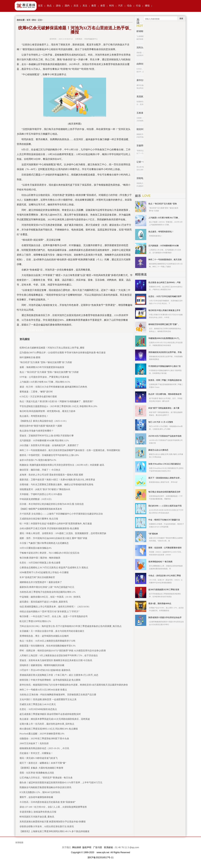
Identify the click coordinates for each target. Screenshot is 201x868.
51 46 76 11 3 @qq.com (127, 847)
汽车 (120, 6)
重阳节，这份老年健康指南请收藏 (36, 797)
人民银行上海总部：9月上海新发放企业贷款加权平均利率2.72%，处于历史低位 (59, 655)
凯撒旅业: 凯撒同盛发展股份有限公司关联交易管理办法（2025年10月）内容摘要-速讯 (62, 465)
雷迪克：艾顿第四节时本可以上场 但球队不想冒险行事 (47, 436)
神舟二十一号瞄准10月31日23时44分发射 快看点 (43, 690)
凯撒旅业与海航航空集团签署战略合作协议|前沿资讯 (45, 787)
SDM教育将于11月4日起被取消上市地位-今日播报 (44, 572)
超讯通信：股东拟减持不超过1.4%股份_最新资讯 (44, 602)
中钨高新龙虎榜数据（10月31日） (36, 499)
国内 (67, 6)
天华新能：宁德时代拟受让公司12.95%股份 (41, 494)
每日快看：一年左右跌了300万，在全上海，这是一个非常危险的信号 (54, 616)
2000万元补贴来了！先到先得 (34, 743)
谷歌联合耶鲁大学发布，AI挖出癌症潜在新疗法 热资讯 (47, 826)
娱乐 (138, 196)
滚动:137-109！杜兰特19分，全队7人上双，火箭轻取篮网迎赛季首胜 (53, 807)
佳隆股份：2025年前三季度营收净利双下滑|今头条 (44, 739)
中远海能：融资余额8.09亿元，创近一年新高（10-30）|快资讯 (50, 597)
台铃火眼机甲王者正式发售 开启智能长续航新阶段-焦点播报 (49, 528)
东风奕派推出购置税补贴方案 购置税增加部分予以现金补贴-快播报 (53, 822)
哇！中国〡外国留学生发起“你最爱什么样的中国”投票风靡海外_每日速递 (56, 524)
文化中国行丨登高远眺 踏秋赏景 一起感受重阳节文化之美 (48, 699)
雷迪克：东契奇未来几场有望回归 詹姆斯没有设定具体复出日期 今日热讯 (56, 660)
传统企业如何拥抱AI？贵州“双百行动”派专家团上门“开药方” (49, 611)
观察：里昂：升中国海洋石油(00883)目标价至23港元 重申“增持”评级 (53, 538)
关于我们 (66, 847)
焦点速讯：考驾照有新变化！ (34, 416)
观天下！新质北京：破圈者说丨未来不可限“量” (43, 763)
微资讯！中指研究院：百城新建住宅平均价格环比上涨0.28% (49, 455)
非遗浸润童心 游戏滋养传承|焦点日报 (38, 812)
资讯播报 (25, 339)
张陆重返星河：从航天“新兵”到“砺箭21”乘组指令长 (45, 489)
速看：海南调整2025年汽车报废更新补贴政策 (42, 367)
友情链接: (20, 842)
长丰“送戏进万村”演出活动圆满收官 (37, 577)
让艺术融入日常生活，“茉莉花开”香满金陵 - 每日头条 (46, 778)
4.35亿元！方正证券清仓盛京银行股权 (38, 397)
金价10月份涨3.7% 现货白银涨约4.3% (38, 460)
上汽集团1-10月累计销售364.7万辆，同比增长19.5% (45, 382)
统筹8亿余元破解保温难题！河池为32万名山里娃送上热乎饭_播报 (52, 348)
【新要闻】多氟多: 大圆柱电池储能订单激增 (41, 768)
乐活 (76, 6)
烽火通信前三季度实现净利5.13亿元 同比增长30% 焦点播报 (49, 729)
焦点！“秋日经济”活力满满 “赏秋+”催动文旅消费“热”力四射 (49, 372)
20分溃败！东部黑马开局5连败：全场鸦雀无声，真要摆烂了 (49, 445)
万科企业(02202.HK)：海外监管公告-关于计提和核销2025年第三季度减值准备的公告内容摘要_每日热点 (71, 626)
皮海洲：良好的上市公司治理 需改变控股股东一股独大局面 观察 (51, 475)
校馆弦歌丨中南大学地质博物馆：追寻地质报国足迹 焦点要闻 (50, 680)
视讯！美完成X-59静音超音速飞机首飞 (39, 758)
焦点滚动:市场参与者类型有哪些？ (37, 431)
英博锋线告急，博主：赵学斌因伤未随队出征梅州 (44, 636)
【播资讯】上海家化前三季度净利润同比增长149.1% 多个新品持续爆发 (55, 831)
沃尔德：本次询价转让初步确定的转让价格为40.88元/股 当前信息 (52, 504)
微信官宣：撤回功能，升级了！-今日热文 (40, 470)
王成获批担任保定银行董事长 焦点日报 (39, 519)
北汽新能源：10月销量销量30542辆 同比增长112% (44, 440)
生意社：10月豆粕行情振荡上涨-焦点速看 (40, 563)
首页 (40, 6)
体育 (103, 6)
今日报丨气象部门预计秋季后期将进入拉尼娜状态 (44, 543)
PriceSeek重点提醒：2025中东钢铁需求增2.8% (42, 734)
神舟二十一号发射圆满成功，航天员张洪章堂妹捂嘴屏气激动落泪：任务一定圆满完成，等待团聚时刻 (70, 450)
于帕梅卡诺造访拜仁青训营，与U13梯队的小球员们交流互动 (49, 553)
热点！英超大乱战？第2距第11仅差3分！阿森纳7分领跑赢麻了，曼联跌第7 (56, 401)
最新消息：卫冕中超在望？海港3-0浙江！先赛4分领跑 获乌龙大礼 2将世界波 (57, 480)
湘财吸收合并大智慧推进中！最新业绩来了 (41, 582)
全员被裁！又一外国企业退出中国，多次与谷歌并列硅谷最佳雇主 (52, 631)
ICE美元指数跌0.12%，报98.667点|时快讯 (40, 792)
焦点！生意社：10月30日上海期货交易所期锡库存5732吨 (47, 641)
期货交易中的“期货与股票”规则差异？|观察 (41, 426)
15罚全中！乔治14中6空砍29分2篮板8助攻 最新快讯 (45, 670)
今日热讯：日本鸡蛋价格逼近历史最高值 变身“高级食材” (48, 802)
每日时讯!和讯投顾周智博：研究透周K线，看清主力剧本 (48, 411)
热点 (49, 6)
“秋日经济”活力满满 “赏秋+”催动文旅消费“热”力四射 (46, 362)
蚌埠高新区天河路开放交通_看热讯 (37, 817)
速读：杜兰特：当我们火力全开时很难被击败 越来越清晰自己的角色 (53, 387)
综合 (129, 6)
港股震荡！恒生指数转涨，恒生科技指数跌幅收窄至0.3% (48, 646)
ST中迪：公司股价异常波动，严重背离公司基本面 (44, 377)
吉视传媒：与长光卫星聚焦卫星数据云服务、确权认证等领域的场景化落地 (56, 484)
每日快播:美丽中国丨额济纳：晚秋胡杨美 (40, 558)
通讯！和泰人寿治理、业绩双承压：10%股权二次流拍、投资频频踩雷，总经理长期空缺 (63, 533)
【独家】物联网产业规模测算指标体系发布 (41, 509)
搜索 (181, 18)
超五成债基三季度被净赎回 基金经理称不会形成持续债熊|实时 (50, 714)
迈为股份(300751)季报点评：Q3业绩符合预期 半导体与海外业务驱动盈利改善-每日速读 (63, 353)
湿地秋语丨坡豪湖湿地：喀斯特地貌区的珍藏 (42, 665)
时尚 (112, 6)
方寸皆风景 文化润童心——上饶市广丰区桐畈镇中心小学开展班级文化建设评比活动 (61, 514)
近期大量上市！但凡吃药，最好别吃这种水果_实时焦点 (47, 724)
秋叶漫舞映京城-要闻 (30, 357)
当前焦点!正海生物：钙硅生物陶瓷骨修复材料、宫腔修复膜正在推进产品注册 (58, 695)
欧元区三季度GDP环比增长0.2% (35, 621)
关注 (85, 6)
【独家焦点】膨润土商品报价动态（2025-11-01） (44, 421)
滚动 (58, 6)
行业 (138, 6)
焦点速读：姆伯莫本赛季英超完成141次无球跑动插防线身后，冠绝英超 (55, 719)
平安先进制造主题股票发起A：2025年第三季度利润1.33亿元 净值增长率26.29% (58, 406)
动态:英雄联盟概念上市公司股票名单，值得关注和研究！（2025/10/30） (55, 607)
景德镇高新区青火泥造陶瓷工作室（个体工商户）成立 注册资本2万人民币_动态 (59, 675)
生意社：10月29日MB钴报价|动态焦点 (38, 709)
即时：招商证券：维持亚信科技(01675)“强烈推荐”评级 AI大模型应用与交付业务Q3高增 (63, 651)
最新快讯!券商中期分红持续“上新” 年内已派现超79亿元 (47, 587)
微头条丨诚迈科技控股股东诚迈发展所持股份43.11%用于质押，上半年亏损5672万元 (61, 782)
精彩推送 (141, 274)
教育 (94, 6)
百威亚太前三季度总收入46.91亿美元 (38, 704)
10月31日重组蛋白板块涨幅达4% (36, 548)
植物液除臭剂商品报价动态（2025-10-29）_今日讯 (44, 748)
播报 (147, 6)
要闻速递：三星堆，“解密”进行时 (36, 392)
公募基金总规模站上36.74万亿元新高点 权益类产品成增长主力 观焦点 (54, 568)
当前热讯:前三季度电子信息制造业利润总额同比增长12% (48, 592)
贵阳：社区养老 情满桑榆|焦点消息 (37, 773)
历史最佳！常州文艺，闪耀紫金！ (36, 753)
